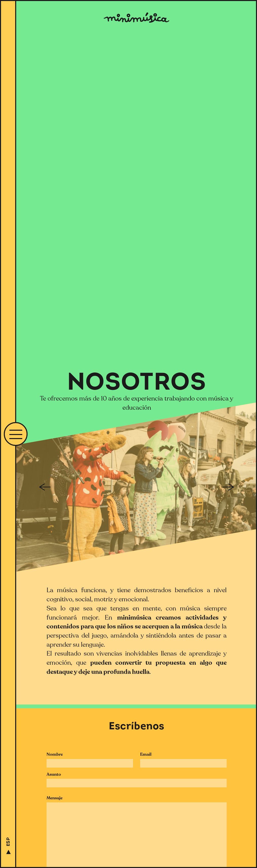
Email (146, 754)
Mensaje (55, 798)
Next (230, 487)
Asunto (54, 774)
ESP (8, 842)
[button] (16, 434)
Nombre (55, 754)
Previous (44, 487)
